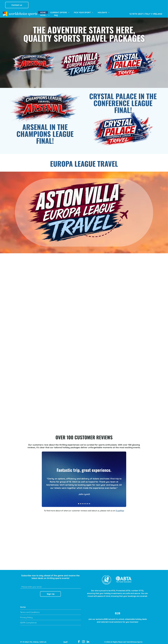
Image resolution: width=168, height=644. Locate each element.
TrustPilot (120, 509)
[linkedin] (88, 640)
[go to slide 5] (86, 502)
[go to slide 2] (80, 502)
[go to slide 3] (82, 502)
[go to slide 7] (90, 502)
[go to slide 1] (79, 502)
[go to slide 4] (84, 502)
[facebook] (79, 640)
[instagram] (83, 640)
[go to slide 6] (88, 502)
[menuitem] (43, 12)
